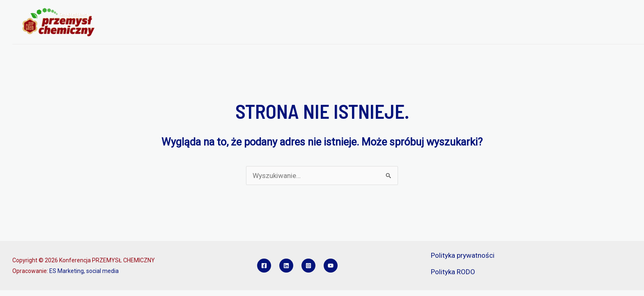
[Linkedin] (286, 266)
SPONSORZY (493, 22)
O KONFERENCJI (232, 22)
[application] (254, 22)
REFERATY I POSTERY (434, 22)
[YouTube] (331, 266)
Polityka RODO (453, 272)
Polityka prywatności (463, 255)
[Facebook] (264, 266)
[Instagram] (308, 266)
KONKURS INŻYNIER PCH (557, 22)
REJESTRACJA (372, 22)
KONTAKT (616, 22)
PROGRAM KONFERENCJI (305, 22)
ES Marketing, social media (84, 271)
